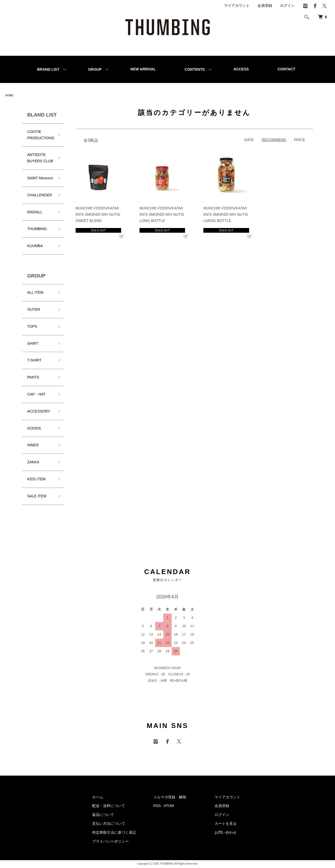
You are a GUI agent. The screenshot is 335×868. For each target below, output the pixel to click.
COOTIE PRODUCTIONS (41, 135)
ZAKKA (33, 463)
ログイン (287, 5)
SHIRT (33, 344)
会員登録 (265, 5)
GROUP (95, 69)
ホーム (98, 798)
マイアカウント (237, 5)
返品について (103, 815)
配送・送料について (109, 806)
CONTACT (286, 69)
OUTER (34, 310)
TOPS (32, 327)
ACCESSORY (39, 412)
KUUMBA (35, 247)
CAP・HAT (36, 395)
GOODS (34, 429)
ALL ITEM (35, 293)
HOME (10, 96)
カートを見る (226, 824)
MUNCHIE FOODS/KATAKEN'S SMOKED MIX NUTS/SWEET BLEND (99, 215)
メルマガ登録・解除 (170, 798)
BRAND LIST (48, 69)
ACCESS (241, 69)
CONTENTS (195, 69)
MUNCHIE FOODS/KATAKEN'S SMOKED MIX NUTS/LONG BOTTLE (162, 215)
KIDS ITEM (36, 480)
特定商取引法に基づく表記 (114, 833)
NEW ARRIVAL (143, 69)
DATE (249, 140)
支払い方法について (109, 824)
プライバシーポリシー (110, 842)
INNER (33, 446)
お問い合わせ (226, 833)
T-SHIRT (34, 361)
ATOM (169, 806)
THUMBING (37, 230)
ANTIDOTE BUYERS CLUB (40, 159)
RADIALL (35, 213)
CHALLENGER (40, 196)
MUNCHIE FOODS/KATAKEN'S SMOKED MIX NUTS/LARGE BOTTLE (226, 215)
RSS (157, 806)
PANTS (33, 378)
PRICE (300, 140)
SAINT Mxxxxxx (40, 179)
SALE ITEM (37, 497)
